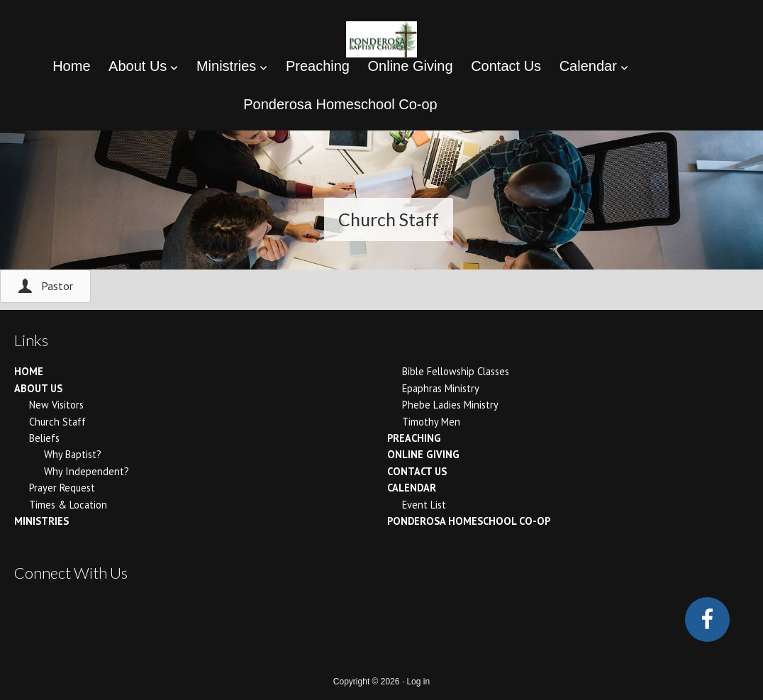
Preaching (414, 438)
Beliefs (44, 438)
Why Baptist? (73, 454)
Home (29, 371)
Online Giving (423, 454)
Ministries (41, 521)
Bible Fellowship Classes (456, 371)
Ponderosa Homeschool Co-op (469, 521)
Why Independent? (87, 471)
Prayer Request (62, 488)
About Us (38, 388)
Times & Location (68, 505)
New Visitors (56, 405)
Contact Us (417, 471)
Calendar (412, 488)
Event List (424, 505)
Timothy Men (431, 422)
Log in (418, 682)
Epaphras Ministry (441, 388)
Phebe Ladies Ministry (450, 405)
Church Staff (57, 422)
